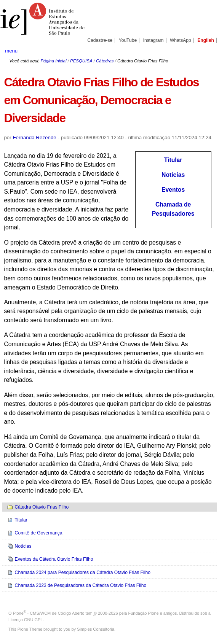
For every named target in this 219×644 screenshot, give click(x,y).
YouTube (128, 40)
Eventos (173, 190)
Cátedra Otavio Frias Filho (42, 507)
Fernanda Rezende (34, 138)
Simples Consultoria (96, 629)
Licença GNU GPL (26, 620)
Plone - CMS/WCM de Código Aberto (49, 613)
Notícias (173, 175)
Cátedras (105, 61)
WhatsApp (181, 40)
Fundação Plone (144, 613)
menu (11, 51)
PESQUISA (81, 61)
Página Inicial (53, 61)
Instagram (153, 40)
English (206, 40)
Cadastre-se (100, 40)
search (204, 51)
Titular (173, 160)
